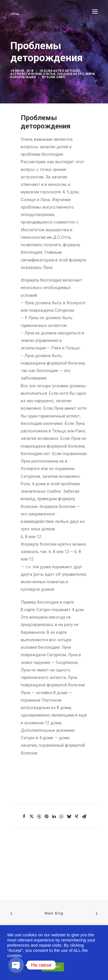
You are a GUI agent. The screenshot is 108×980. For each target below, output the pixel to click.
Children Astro (70, 74)
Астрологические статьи (33, 74)
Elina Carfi (56, 77)
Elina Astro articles (62, 71)
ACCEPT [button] (53, 967)
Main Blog (54, 913)
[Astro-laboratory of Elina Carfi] (15, 11)
